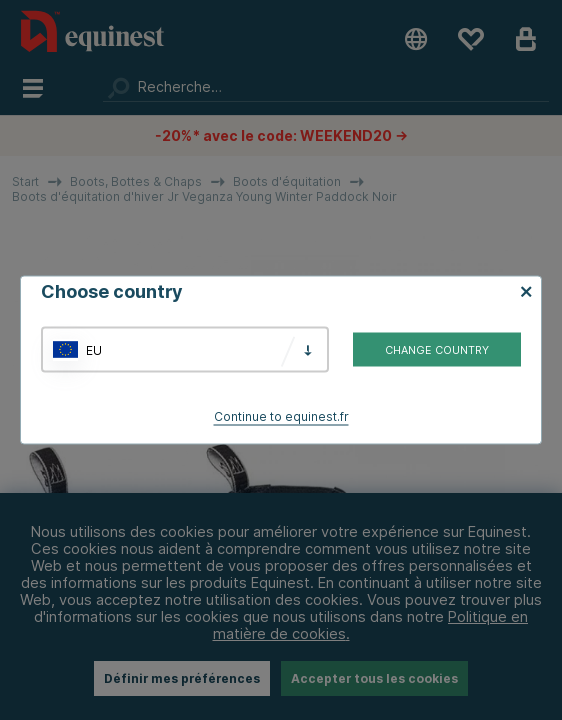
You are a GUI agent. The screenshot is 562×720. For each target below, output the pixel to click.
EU (94, 349)
